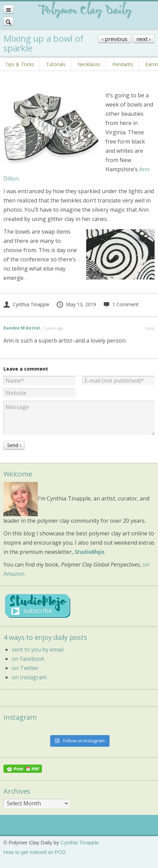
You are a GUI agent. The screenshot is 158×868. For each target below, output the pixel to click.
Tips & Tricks (20, 64)
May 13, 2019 (76, 304)
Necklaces (89, 64)
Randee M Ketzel (22, 328)
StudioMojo (89, 552)
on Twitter (25, 668)
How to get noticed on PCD (35, 852)
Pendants (123, 64)
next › (144, 39)
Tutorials (56, 64)
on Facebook (28, 659)
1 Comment (121, 304)
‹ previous (115, 39)
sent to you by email (38, 649)
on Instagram (29, 677)
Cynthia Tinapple (26, 304)
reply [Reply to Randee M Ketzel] (150, 328)
